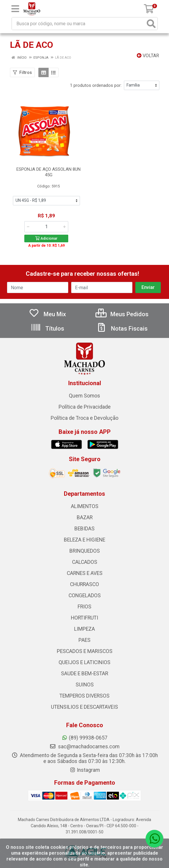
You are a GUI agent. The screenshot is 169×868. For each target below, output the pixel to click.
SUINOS (85, 685)
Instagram (85, 770)
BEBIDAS (85, 529)
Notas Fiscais (122, 329)
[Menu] (15, 9)
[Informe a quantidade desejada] (46, 227)
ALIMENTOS (85, 506)
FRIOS (85, 607)
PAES (85, 640)
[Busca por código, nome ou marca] (79, 24)
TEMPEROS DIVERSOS (85, 696)
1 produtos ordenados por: (96, 85)
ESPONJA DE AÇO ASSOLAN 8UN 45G (48, 172)
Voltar (148, 56)
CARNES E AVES (85, 573)
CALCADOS (85, 562)
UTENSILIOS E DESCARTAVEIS (85, 707)
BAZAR (85, 517)
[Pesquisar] (151, 24)
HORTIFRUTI (85, 618)
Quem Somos (85, 396)
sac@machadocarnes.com (85, 747)
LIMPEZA (85, 629)
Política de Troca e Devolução (85, 418)
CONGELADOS (85, 595)
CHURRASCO (85, 584)
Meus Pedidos (122, 314)
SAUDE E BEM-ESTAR (85, 674)
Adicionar (46, 238)
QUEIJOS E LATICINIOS (85, 662)
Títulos (47, 329)
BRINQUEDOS (85, 551)
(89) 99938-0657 (85, 738)
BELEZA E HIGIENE (85, 540)
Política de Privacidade (85, 407)
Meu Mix (47, 314)
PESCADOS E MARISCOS (85, 651)
